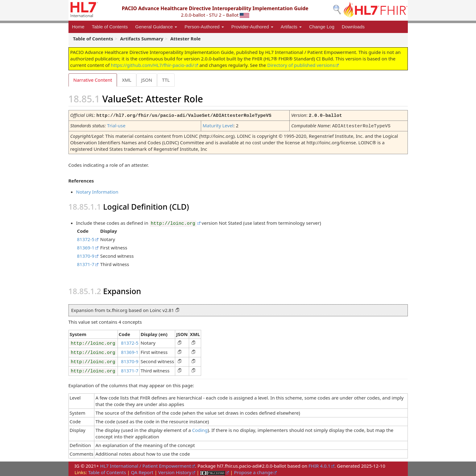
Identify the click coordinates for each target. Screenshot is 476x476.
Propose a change (253, 471)
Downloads (353, 27)
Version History (175, 471)
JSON (148, 80)
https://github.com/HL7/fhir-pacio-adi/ (152, 65)
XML (127, 80)
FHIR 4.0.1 (319, 465)
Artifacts (291, 27)
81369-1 (86, 247)
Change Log (322, 27)
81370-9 (86, 255)
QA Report (142, 471)
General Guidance (156, 27)
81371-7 (86, 263)
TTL (168, 80)
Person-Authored (204, 27)
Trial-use (116, 125)
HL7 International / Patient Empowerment (146, 465)
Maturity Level (218, 125)
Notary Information (97, 191)
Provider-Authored (252, 27)
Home (78, 27)
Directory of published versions (301, 65)
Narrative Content (93, 80)
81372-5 (86, 238)
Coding (200, 429)
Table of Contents (110, 27)
